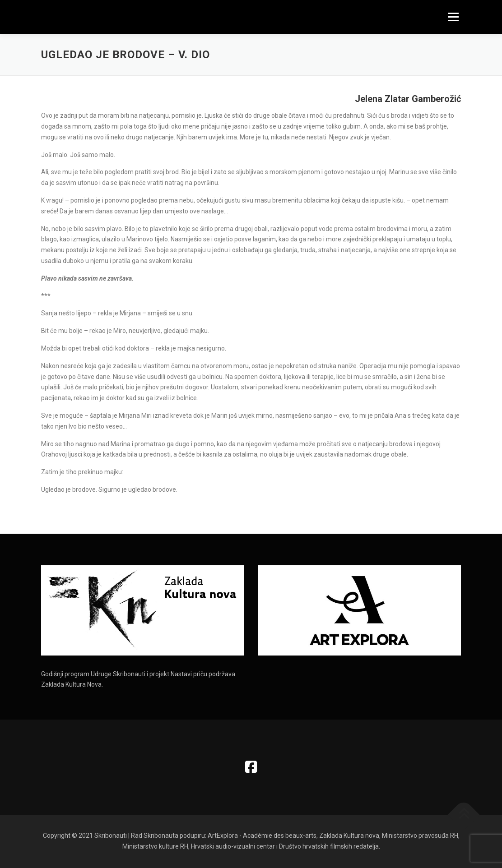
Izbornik (453, 17)
